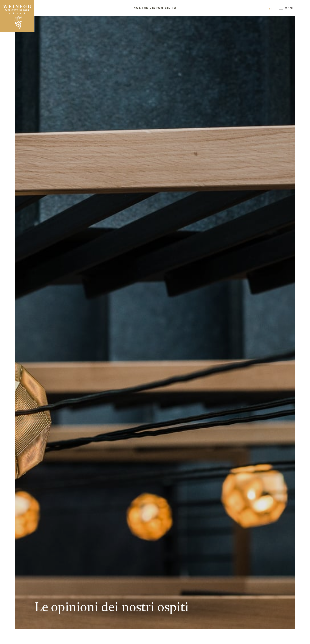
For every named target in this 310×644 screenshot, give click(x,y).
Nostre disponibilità (155, 8)
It (272, 8)
